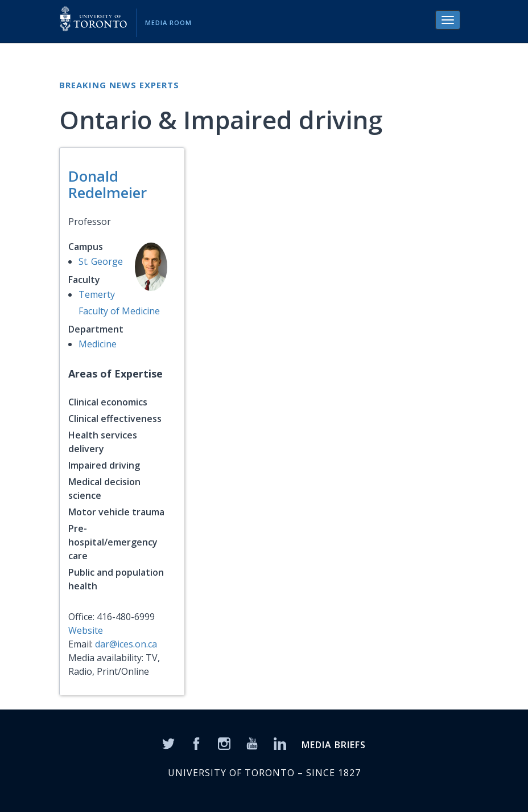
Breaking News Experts (119, 85)
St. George (101, 261)
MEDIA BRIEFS (334, 745)
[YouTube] (252, 743)
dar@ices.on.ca (126, 644)
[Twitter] (168, 743)
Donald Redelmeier (108, 184)
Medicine (98, 344)
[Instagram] (224, 743)
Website (86, 630)
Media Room (168, 22)
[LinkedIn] (280, 743)
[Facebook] (196, 743)
